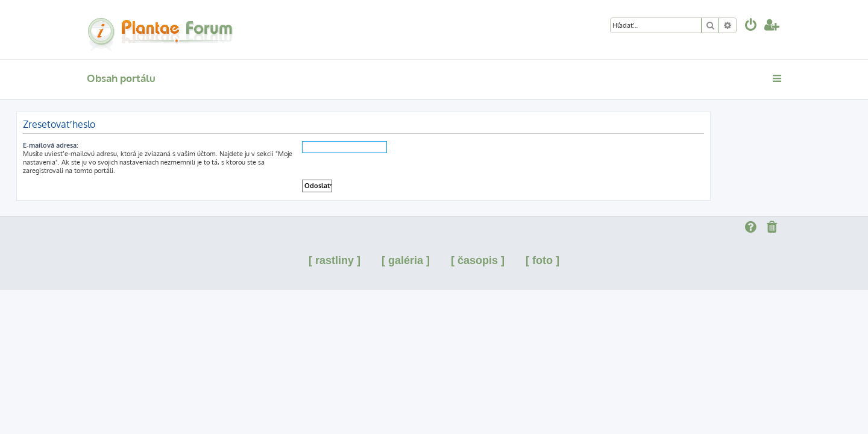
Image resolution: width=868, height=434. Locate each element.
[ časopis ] (478, 260)
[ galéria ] (406, 260)
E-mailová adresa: (121, 145)
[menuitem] (751, 26)
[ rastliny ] (335, 260)
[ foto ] (542, 260)
